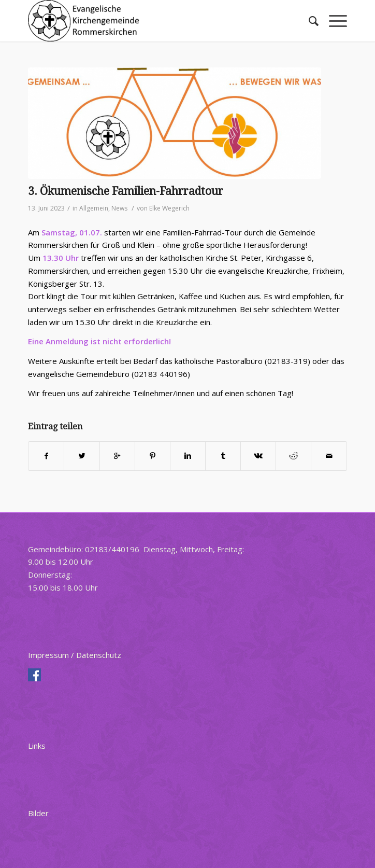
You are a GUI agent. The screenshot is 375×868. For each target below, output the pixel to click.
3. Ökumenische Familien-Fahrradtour (126, 191)
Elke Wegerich (169, 208)
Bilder (38, 813)
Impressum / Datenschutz (75, 655)
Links (37, 746)
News (119, 208)
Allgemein (94, 208)
